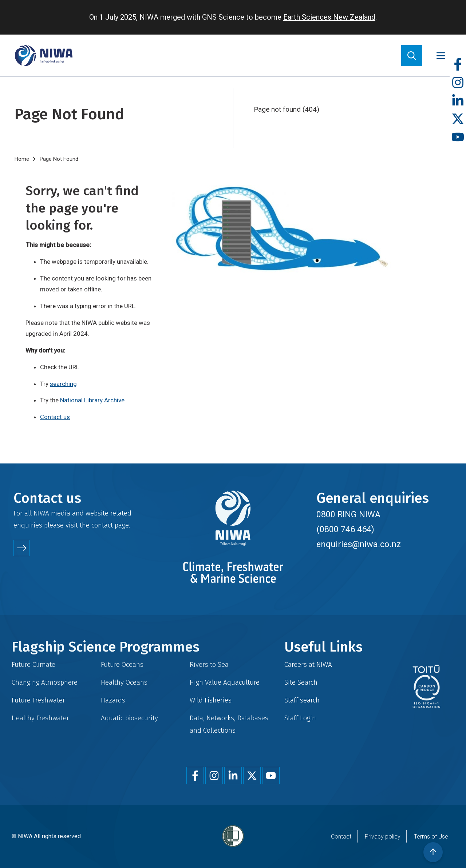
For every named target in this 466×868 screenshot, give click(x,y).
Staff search (302, 700)
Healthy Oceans (124, 682)
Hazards (113, 700)
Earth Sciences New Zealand (329, 17)
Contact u (53, 417)
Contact (341, 837)
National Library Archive (92, 400)
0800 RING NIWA (348, 514)
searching (63, 384)
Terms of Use (431, 837)
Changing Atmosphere (45, 682)
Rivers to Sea (209, 664)
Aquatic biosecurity (129, 718)
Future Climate (33, 664)
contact (102, 525)
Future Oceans (122, 664)
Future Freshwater (38, 700)
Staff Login (300, 718)
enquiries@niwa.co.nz (359, 544)
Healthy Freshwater (40, 718)
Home (22, 159)
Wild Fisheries (211, 700)
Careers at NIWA (308, 664)
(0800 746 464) (345, 529)
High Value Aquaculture (225, 682)
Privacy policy (383, 837)
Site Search (301, 682)
